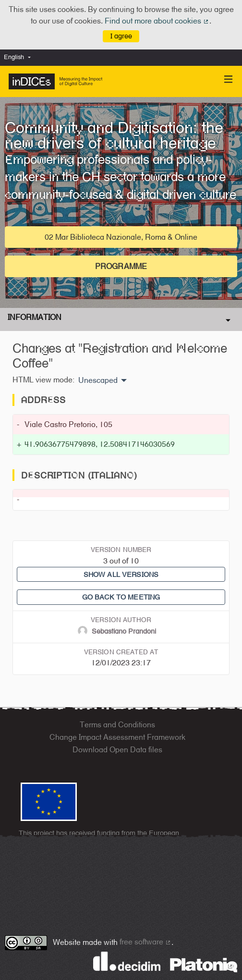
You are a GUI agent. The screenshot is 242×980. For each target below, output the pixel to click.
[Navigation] (229, 80)
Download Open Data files (117, 750)
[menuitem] (20, 57)
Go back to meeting (121, 597)
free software (145, 942)
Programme (121, 266)
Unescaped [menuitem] (98, 380)
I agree (121, 36)
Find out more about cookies (157, 21)
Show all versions (121, 574)
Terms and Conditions (117, 725)
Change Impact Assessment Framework (117, 737)
